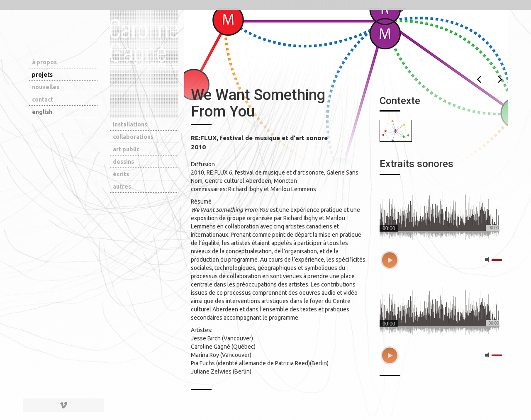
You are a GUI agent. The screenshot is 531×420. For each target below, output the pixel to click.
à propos (44, 62)
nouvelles (46, 87)
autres (122, 187)
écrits (121, 174)
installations (130, 124)
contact (43, 100)
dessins (123, 162)
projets (42, 75)
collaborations (133, 137)
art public (126, 149)
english (42, 112)
